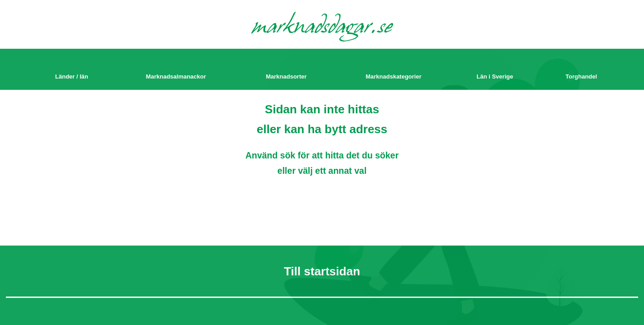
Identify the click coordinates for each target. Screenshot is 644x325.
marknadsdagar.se (322, 28)
